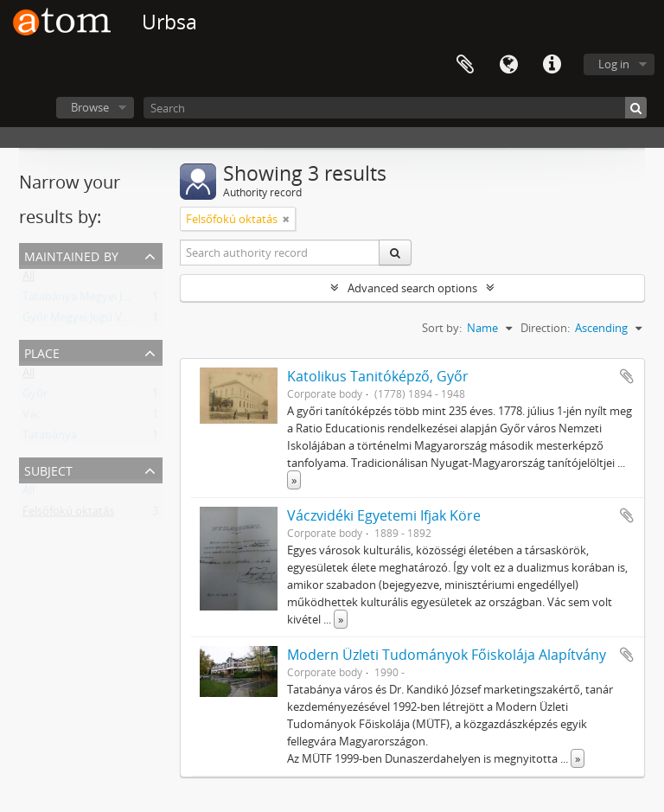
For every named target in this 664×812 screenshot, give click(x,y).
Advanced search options (412, 288)
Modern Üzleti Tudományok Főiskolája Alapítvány (447, 655)
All (29, 279)
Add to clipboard (627, 376)
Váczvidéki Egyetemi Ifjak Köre (384, 515)
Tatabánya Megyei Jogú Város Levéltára (123, 300)
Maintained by (71, 255)
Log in (614, 64)
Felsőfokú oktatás (68, 515)
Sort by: (442, 328)
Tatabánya (50, 438)
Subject (48, 469)
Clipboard (465, 65)
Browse (90, 107)
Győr (35, 397)
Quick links (552, 65)
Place (42, 352)
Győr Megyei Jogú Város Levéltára (109, 321)
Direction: (545, 328)
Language (508, 65)
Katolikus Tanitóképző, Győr (378, 376)
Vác (32, 418)
